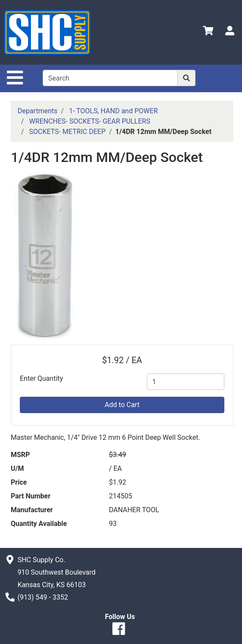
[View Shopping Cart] (208, 32)
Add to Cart (122, 405)
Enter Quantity (41, 378)
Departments (38, 111)
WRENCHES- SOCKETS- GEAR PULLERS (90, 121)
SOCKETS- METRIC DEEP (68, 132)
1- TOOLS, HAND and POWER (113, 111)
